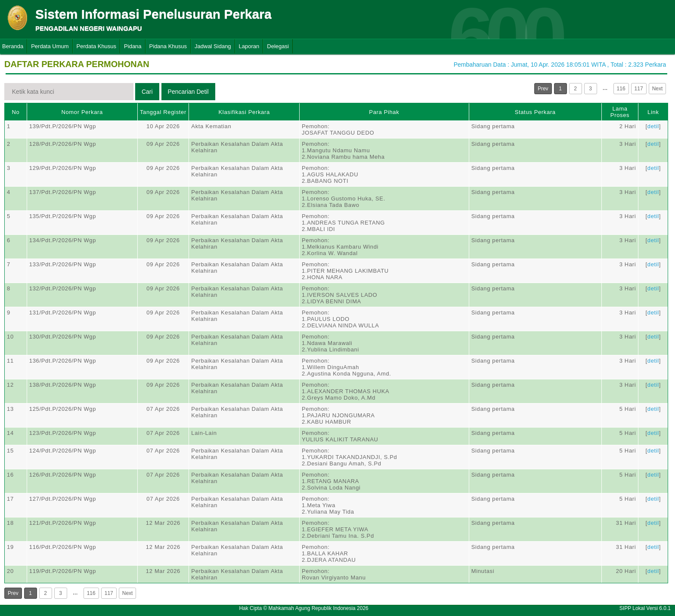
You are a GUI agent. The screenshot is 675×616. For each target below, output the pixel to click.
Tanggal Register (163, 112)
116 (621, 89)
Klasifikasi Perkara (244, 112)
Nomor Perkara (82, 112)
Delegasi (278, 46)
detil (653, 126)
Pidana (133, 46)
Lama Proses (620, 112)
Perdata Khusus (97, 46)
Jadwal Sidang (213, 46)
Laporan (249, 46)
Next (658, 89)
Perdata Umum (50, 46)
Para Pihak (384, 112)
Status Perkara (535, 112)
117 (639, 89)
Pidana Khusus (168, 46)
